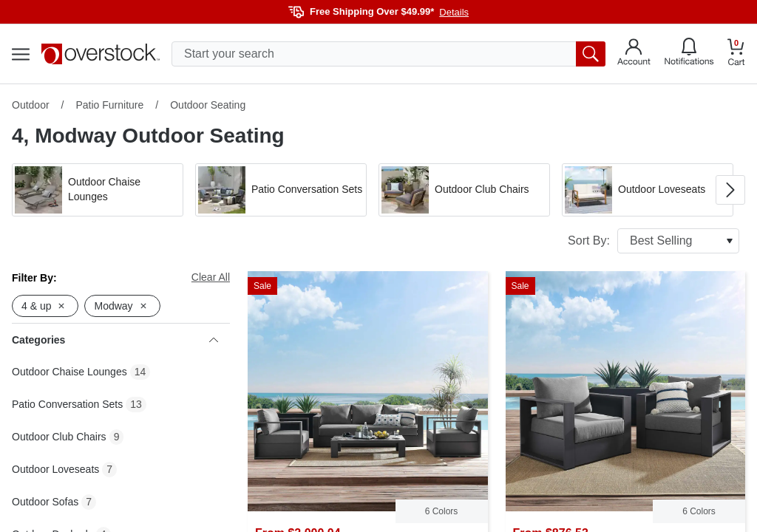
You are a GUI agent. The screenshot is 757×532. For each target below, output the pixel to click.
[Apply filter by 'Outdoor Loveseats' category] (648, 190)
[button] (98, 190)
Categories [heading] (115, 340)
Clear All (211, 277)
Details (454, 12)
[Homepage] (101, 54)
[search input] (388, 54)
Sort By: (654, 241)
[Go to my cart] (736, 54)
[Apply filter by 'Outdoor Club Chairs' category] (464, 190)
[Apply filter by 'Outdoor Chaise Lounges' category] (98, 190)
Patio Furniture (109, 105)
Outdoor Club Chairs (59, 437)
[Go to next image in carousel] (730, 190)
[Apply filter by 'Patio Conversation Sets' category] (281, 190)
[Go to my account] (634, 54)
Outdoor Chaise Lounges (69, 372)
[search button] (591, 54)
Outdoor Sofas (45, 502)
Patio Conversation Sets (67, 404)
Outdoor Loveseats (55, 469)
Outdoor (31, 105)
